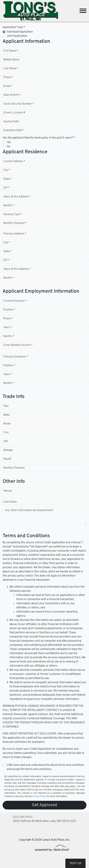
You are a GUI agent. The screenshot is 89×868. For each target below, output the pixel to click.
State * (8, 179)
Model (7, 424)
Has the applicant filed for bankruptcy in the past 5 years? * (39, 138)
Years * (8, 327)
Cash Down (10, 502)
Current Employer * (15, 301)
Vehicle (8, 491)
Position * (9, 310)
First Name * (11, 51)
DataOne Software (58, 858)
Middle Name (11, 60)
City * (7, 170)
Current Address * (14, 161)
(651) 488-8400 (23, 817)
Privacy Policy (39, 796)
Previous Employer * (16, 357)
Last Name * (11, 69)
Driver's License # (14, 113)
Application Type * (14, 27)
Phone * (8, 77)
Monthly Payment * (15, 223)
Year (6, 406)
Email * (8, 86)
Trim (6, 433)
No (8, 147)
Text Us (75, 863)
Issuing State (11, 122)
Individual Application (20, 32)
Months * (9, 206)
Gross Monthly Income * (18, 345)
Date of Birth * (12, 95)
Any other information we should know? (29, 510)
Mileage (8, 450)
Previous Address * (15, 234)
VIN (6, 441)
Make (6, 415)
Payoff (7, 459)
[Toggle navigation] (83, 11)
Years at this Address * (17, 197)
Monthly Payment (14, 468)
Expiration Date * (14, 130)
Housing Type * (13, 214)
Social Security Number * (19, 104)
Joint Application (17, 36)
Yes (9, 142)
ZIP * (6, 188)
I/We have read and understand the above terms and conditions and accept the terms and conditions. (45, 767)
